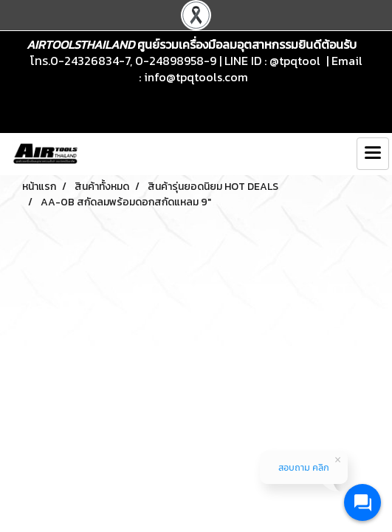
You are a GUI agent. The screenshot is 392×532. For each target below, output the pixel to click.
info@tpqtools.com (196, 77)
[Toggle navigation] (373, 154)
